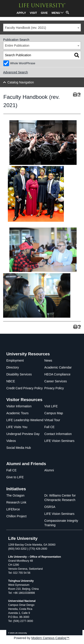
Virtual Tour (52, 420)
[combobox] (42, 28)
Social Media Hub (19, 448)
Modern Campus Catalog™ (50, 638)
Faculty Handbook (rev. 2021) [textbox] (25, 28)
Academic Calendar (58, 367)
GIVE (44, 13)
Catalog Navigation (21, 82)
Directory (13, 367)
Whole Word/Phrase (23, 63)
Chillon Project (16, 516)
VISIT (33, 13)
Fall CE (50, 427)
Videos (11, 441)
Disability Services (19, 374)
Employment (15, 360)
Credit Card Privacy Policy (25, 388)
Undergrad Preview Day (23, 434)
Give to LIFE (15, 477)
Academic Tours (17, 413)
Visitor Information (19, 406)
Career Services (56, 381)
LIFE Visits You (17, 427)
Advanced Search (16, 72)
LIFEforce (13, 509)
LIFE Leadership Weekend (25, 420)
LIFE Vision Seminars (59, 441)
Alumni (49, 470)
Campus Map (54, 413)
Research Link (16, 502)
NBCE (11, 381)
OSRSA (50, 507)
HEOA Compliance (57, 374)
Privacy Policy (54, 388)
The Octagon (15, 495)
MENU (56, 13)
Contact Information (58, 434)
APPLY (21, 13)
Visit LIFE (51, 406)
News (48, 360)
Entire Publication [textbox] (17, 46)
